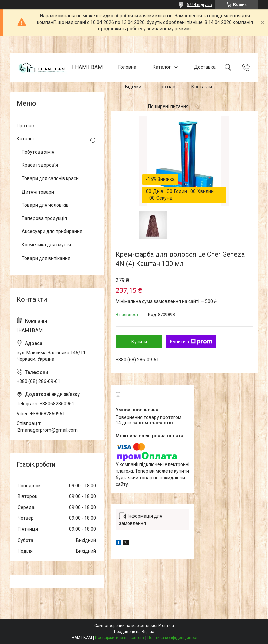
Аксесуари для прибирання (52, 231)
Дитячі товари (38, 192)
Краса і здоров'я (40, 165)
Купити (139, 342)
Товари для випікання (46, 258)
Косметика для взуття (46, 245)
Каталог (162, 67)
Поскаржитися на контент (120, 638)
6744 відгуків (199, 5)
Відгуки (133, 87)
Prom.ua (166, 626)
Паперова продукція (44, 218)
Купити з (191, 342)
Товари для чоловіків (45, 205)
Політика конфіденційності (173, 638)
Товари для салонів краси (50, 178)
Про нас (166, 87)
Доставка (205, 67)
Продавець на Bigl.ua (134, 632)
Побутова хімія (38, 152)
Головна (127, 67)
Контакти (202, 87)
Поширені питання (168, 106)
